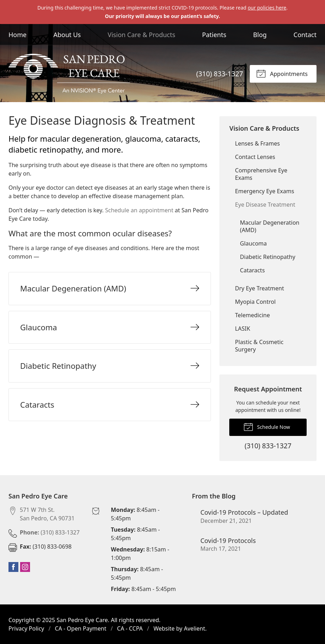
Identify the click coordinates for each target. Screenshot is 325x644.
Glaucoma (253, 243)
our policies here (267, 8)
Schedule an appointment (139, 210)
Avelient (194, 628)
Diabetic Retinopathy (267, 257)
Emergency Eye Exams (264, 191)
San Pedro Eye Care (82, 620)
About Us (67, 35)
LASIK (243, 329)
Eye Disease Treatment (265, 205)
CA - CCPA (130, 628)
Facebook (13, 567)
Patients (214, 35)
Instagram (25, 567)
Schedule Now (267, 426)
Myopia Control (255, 302)
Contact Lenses (255, 157)
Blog (260, 35)
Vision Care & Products (141, 35)
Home (17, 35)
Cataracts (252, 270)
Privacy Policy (26, 628)
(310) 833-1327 (220, 74)
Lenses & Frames (257, 143)
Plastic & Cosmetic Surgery (259, 346)
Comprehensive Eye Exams (261, 174)
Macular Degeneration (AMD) (270, 226)
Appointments (282, 73)
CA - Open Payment (81, 628)
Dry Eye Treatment (259, 288)
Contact (305, 35)
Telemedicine (252, 315)
